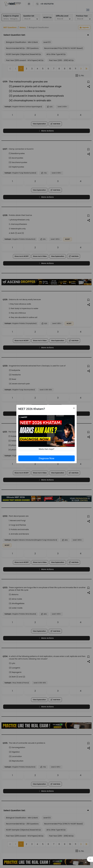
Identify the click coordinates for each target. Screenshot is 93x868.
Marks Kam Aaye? (46, 449)
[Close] (74, 408)
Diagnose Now (46, 458)
